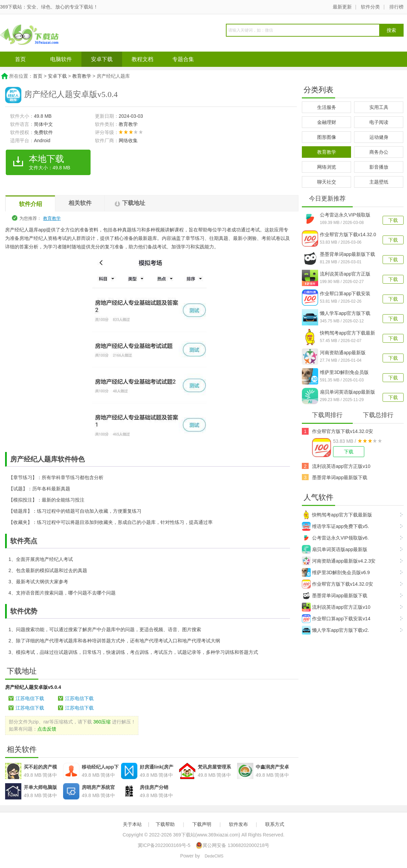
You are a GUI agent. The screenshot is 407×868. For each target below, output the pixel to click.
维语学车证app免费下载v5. (335, 526)
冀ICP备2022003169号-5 (164, 845)
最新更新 (342, 7)
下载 (393, 220)
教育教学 (82, 76)
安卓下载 (102, 59)
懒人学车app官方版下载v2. (335, 630)
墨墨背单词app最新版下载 (340, 477)
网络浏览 (327, 167)
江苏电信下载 (30, 698)
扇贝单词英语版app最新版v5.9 (347, 393)
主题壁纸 (379, 182)
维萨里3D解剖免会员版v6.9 (336, 572)
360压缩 (102, 722)
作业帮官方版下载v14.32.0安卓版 (348, 235)
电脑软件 (61, 59)
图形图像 (327, 137)
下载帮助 (165, 824)
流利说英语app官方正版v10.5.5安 (345, 275)
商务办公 (379, 152)
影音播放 (379, 167)
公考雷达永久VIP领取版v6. (335, 538)
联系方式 (275, 824)
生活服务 (327, 107)
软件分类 (370, 7)
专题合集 (183, 59)
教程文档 (142, 59)
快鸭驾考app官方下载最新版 (337, 515)
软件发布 (238, 824)
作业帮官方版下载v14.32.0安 (343, 431)
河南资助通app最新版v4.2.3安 (339, 561)
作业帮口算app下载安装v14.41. (345, 294)
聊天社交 (327, 182)
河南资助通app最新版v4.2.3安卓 (343, 353)
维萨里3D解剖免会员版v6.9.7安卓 (344, 373)
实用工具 (379, 107)
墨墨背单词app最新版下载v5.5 (347, 255)
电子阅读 (379, 122)
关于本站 (132, 824)
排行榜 (396, 7)
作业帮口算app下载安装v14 (336, 619)
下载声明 (202, 824)
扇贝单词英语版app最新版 (335, 549)
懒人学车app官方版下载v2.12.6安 (345, 314)
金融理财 (327, 122)
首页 (20, 59)
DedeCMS (214, 856)
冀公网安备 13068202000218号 (232, 845)
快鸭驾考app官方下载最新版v (347, 334)
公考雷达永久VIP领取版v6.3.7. (345, 215)
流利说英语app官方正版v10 (341, 466)
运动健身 (379, 137)
